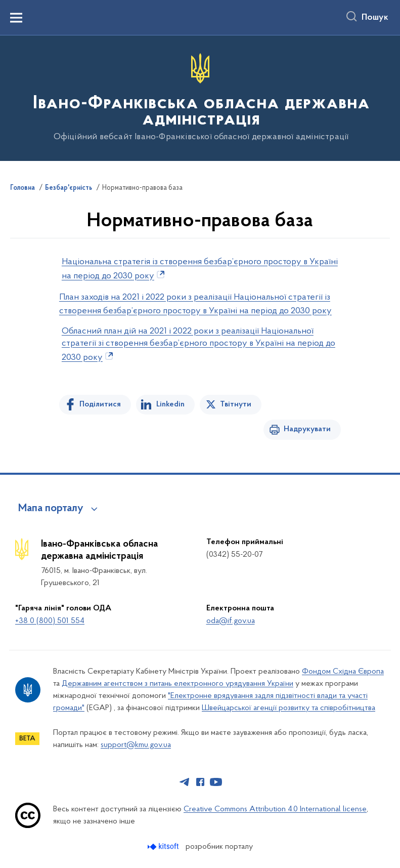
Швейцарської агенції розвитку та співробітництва (288, 708)
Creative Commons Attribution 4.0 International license (275, 809)
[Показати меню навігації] (16, 18)
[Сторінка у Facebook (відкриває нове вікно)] (200, 782)
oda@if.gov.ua (231, 621)
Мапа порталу (51, 509)
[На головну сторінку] (200, 97)
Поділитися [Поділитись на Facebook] (100, 404)
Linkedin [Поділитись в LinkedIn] (170, 404)
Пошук (375, 18)
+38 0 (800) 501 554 (50, 621)
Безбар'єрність (69, 188)
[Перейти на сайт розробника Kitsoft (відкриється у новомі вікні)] (164, 846)
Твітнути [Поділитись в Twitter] (236, 404)
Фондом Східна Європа (343, 672)
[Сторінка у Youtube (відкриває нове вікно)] (216, 782)
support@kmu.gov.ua (136, 745)
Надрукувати (307, 429)
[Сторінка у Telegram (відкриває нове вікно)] (185, 782)
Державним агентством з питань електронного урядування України (177, 684)
